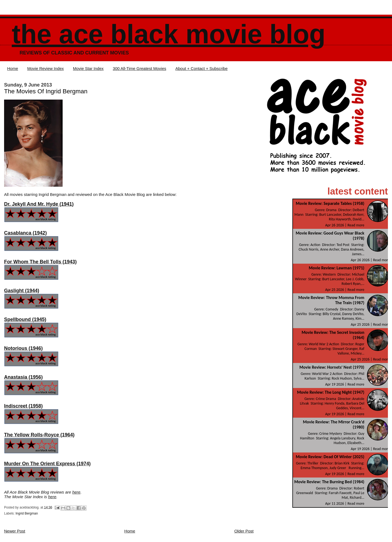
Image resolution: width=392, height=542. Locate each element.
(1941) (39, 204)
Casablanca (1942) (25, 233)
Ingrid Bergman (27, 513)
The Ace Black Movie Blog (169, 34)
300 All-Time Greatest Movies (139, 68)
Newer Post (15, 531)
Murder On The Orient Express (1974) (47, 464)
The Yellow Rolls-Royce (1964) (39, 435)
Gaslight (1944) (22, 291)
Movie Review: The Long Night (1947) (331, 392)
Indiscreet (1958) (23, 406)
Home (13, 68)
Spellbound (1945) (25, 319)
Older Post (244, 531)
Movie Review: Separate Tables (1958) (330, 203)
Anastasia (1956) (23, 377)
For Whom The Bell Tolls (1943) (40, 262)
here (76, 492)
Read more (356, 225)
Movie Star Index (88, 68)
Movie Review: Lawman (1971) (336, 268)
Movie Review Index (45, 68)
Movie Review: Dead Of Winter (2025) (330, 457)
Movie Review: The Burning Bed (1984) (329, 482)
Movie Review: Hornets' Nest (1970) (332, 367)
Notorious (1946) (23, 348)
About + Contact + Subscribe (201, 68)
